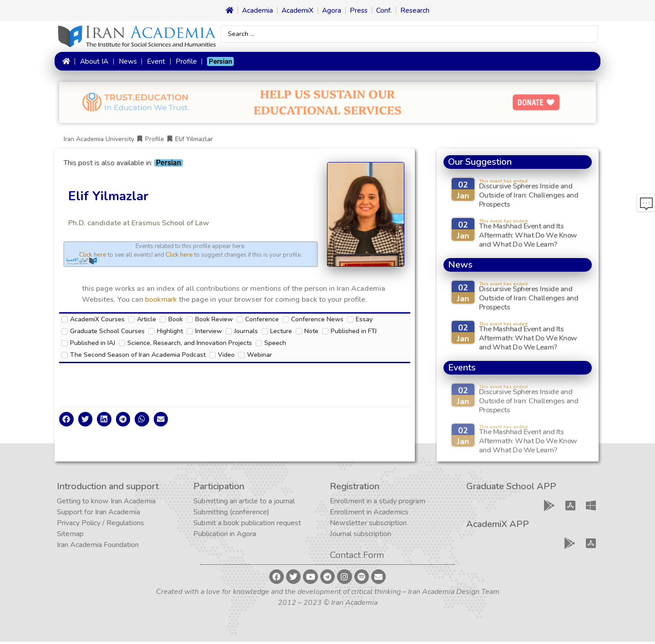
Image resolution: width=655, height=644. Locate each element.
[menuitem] (220, 62)
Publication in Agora (225, 536)
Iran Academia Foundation (98, 547)
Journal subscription (360, 536)
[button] (66, 421)
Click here (93, 257)
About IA (94, 62)
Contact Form (357, 557)
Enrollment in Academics (369, 514)
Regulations (125, 525)
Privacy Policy (79, 525)
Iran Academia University (99, 141)
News (128, 62)
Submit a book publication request (247, 525)
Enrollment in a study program (378, 503)
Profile (186, 62)
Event (156, 62)
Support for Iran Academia (98, 514)
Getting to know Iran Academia (106, 503)
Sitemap (70, 536)
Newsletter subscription (368, 525)
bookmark (161, 302)
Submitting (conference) (231, 514)
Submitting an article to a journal (244, 503)
